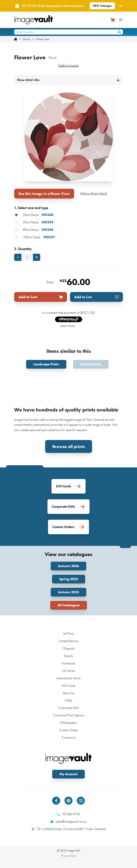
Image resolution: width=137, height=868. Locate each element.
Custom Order (68, 730)
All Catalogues (69, 605)
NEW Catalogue (102, 6)
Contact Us (68, 738)
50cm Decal (34, 222)
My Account (68, 774)
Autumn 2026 (68, 566)
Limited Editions (69, 641)
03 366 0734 (68, 814)
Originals (69, 648)
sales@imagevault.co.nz (68, 822)
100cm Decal (35, 237)
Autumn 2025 (68, 592)
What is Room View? (94, 193)
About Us (68, 693)
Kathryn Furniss (69, 65)
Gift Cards (68, 686)
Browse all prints (69, 446)
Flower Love (43, 39)
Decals (27, 39)
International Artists (68, 678)
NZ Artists (68, 671)
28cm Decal (34, 215)
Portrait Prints (91, 364)
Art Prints (68, 633)
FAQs (69, 700)
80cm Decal (34, 230)
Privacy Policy (69, 856)
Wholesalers (68, 723)
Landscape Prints (46, 364)
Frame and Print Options (69, 715)
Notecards (68, 663)
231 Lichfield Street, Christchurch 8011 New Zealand (69, 829)
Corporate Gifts (68, 708)
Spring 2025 (69, 579)
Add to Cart (41, 297)
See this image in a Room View (44, 194)
